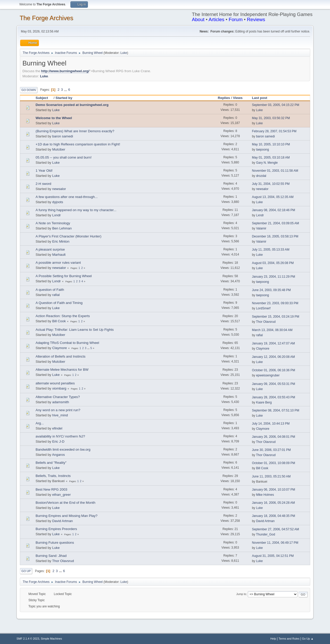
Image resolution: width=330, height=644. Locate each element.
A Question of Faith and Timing (59, 303)
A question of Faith (50, 290)
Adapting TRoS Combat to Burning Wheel (67, 343)
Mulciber (59, 149)
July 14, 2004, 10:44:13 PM (271, 424)
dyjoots (57, 202)
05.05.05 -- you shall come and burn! (64, 157)
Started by (64, 98)
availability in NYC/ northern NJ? (60, 436)
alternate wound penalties (55, 383)
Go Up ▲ (308, 639)
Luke (124, 53)
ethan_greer (61, 495)
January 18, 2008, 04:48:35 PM (273, 516)
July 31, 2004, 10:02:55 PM (271, 184)
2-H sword (43, 184)
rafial (56, 295)
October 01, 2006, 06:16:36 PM (273, 370)
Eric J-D (58, 441)
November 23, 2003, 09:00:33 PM (275, 303)
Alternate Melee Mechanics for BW (62, 370)
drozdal (261, 176)
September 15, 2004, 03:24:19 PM (275, 317)
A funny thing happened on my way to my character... (76, 210)
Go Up (26, 571)
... (66, 90)
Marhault (59, 255)
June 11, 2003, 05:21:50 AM (271, 476)
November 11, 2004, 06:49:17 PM (275, 543)
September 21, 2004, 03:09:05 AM (275, 223)
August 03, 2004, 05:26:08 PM (273, 263)
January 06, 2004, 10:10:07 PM (273, 490)
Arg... (40, 423)
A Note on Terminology (53, 223)
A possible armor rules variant (58, 263)
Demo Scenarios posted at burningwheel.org (72, 105)
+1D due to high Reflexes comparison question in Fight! (78, 144)
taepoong (262, 150)
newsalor (59, 189)
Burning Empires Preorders (56, 529)
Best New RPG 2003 (51, 489)
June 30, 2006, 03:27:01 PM (271, 450)
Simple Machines (51, 639)
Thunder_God (266, 534)
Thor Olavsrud (266, 322)
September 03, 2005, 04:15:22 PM (275, 105)
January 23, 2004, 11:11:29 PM (273, 277)
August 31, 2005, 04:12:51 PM (273, 556)
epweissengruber (268, 375)
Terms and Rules (289, 639)
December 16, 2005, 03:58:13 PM (275, 236)
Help (273, 639)
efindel (57, 428)
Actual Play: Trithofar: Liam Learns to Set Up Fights (75, 330)
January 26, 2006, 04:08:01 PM (273, 437)
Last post (259, 98)
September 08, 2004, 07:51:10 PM (275, 410)
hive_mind (60, 415)
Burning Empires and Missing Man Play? (67, 516)
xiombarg (59, 388)
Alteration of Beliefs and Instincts (60, 356)
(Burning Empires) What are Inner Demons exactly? (75, 131)
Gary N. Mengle (267, 163)
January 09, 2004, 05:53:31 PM (273, 384)
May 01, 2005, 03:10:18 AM (271, 158)
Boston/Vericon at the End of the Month (65, 503)
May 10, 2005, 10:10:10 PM (271, 144)
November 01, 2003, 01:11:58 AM (275, 171)
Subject (44, 98)
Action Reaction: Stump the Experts (63, 316)
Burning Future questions (55, 543)
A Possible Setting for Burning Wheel (64, 276)
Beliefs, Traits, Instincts (53, 476)
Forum (236, 19)
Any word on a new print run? (58, 410)
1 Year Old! (44, 171)
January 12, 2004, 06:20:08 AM (273, 357)
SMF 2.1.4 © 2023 (28, 639)
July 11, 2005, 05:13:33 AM (271, 250)
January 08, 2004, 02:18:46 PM (273, 210)
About (198, 19)
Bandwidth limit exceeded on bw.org (63, 449)
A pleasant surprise (50, 249)
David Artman (62, 521)
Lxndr (56, 215)
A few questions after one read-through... (67, 197)
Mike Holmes (265, 495)
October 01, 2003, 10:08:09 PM (273, 463)
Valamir (261, 228)
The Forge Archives (46, 18)
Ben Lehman (62, 228)
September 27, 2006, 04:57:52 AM (275, 529)
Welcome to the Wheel (54, 118)
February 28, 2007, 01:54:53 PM (274, 131)
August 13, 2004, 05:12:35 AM (273, 197)
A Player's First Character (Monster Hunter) (68, 236)
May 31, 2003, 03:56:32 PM (271, 118)
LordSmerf (263, 308)
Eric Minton (61, 241)
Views (238, 98)
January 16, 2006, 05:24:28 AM (273, 503)
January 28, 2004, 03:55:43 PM (273, 397)
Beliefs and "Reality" (51, 463)
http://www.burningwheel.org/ (65, 71)
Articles (216, 19)
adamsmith (60, 402)
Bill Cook (59, 321)
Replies (224, 98)
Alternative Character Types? (58, 397)
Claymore (59, 348)
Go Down (29, 90)
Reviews (256, 19)
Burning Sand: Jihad (51, 556)
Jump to (241, 594)
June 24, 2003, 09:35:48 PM (271, 290)
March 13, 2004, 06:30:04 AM (272, 330)
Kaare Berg (264, 402)
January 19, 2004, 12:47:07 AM (273, 343)
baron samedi (63, 136)
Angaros (59, 455)
